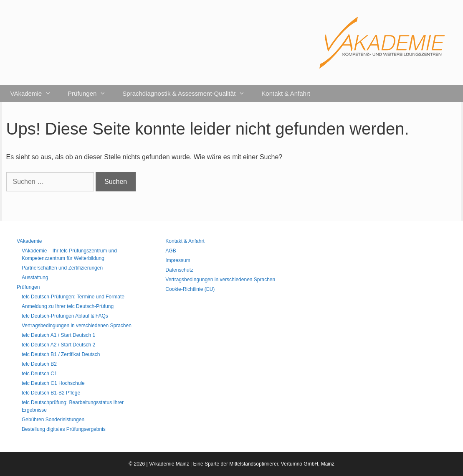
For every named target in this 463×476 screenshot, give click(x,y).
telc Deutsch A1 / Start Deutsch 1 (58, 335)
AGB (171, 251)
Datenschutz (179, 270)
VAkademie (35, 94)
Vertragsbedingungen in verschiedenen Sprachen (77, 326)
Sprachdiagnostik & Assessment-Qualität (188, 94)
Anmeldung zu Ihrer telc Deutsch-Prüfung (68, 306)
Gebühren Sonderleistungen (53, 420)
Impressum (178, 260)
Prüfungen (91, 94)
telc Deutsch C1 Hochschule (53, 383)
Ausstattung (35, 277)
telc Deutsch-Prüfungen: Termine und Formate (73, 297)
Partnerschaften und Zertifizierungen (62, 268)
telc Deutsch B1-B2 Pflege (51, 393)
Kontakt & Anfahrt (286, 93)
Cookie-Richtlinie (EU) (190, 289)
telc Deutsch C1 (39, 374)
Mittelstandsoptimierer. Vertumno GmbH (274, 464)
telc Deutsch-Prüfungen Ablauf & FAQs (65, 316)
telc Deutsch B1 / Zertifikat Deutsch (61, 354)
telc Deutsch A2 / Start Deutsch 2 (58, 345)
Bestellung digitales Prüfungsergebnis (64, 429)
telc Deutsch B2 (39, 364)
